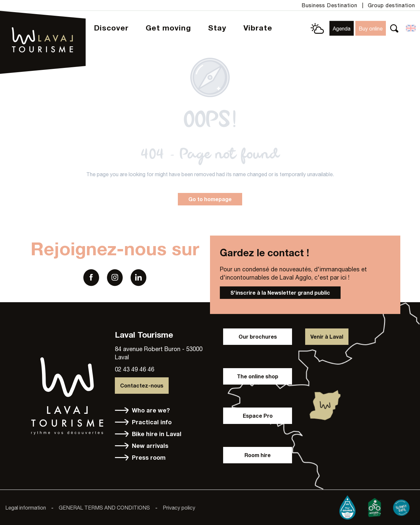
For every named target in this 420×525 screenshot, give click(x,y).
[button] (394, 28)
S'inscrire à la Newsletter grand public (280, 293)
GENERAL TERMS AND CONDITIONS (104, 508)
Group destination (391, 5)
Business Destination (329, 5)
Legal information (26, 508)
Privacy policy (179, 508)
